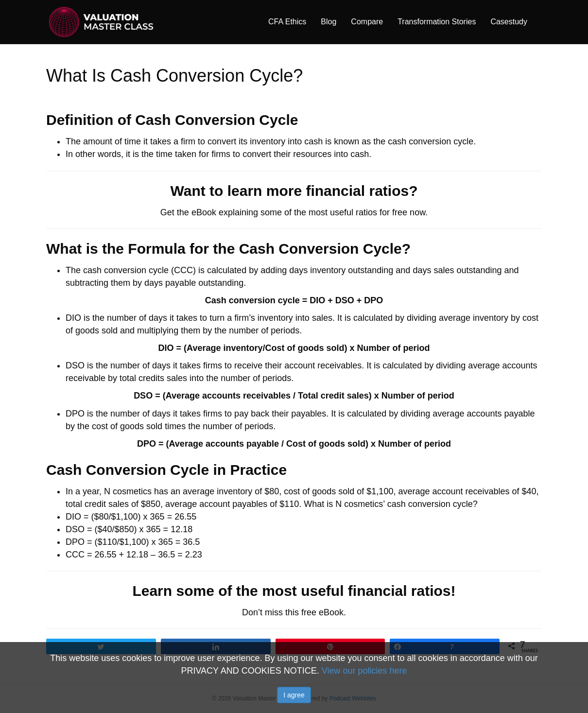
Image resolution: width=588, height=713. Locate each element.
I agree (294, 695)
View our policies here (364, 671)
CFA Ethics (287, 22)
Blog (329, 22)
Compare (367, 22)
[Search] (538, 21)
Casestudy (509, 22)
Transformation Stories (437, 22)
